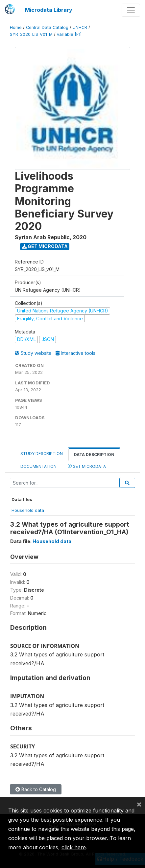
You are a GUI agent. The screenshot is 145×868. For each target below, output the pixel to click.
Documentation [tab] (38, 466)
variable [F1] (69, 34)
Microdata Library (49, 10)
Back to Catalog (36, 789)
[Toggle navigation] (131, 10)
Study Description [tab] (42, 454)
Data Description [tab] (94, 455)
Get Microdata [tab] (87, 466)
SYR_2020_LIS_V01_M (31, 34)
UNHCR (80, 27)
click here (74, 847)
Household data (28, 510)
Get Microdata (45, 246)
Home (16, 27)
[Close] (139, 804)
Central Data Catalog (47, 27)
